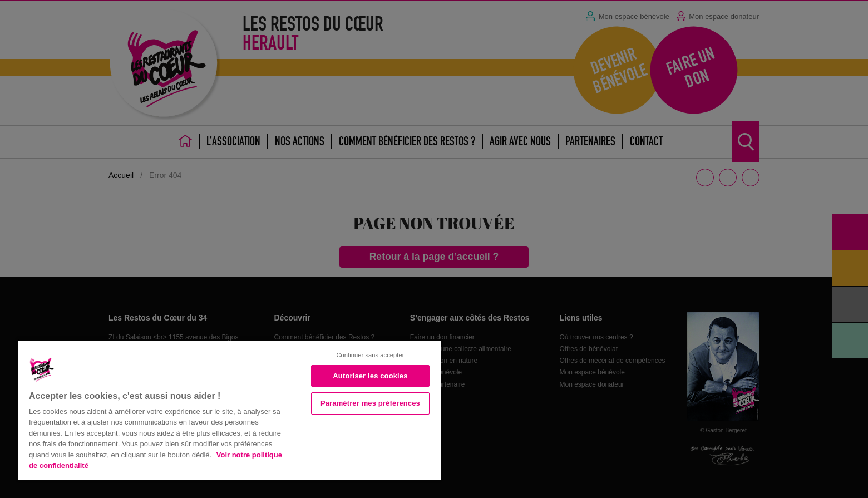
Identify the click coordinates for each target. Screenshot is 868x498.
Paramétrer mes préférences (370, 403)
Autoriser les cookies (370, 376)
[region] (229, 409)
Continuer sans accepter (370, 355)
